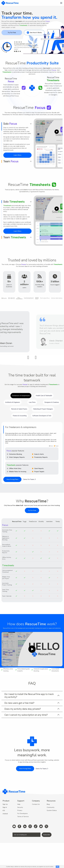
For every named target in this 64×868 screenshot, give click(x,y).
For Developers (22, 813)
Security (20, 807)
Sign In (5, 807)
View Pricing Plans (12, 479)
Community (51, 807)
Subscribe (47, 835)
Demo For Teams (29, 479)
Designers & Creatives (52, 402)
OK (58, 867)
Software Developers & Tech (42, 416)
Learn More (17, 155)
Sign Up (5, 804)
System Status (52, 810)
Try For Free (12, 33)
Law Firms (32, 402)
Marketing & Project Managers (43, 409)
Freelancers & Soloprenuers (21, 396)
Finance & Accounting (20, 416)
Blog (48, 804)
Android (5, 814)
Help (19, 804)
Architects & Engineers (13, 402)
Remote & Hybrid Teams (19, 409)
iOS (4, 811)
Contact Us (36, 804)
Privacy (20, 810)
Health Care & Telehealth (44, 396)
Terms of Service (23, 817)
